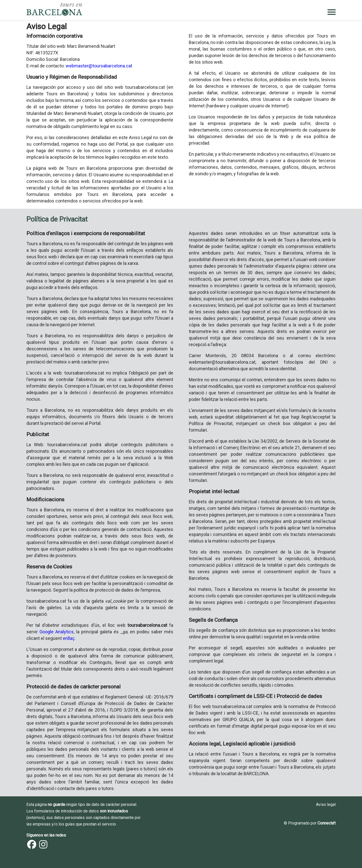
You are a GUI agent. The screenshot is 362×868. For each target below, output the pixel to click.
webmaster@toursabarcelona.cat (99, 66)
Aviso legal (326, 804)
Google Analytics (57, 632)
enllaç (69, 638)
